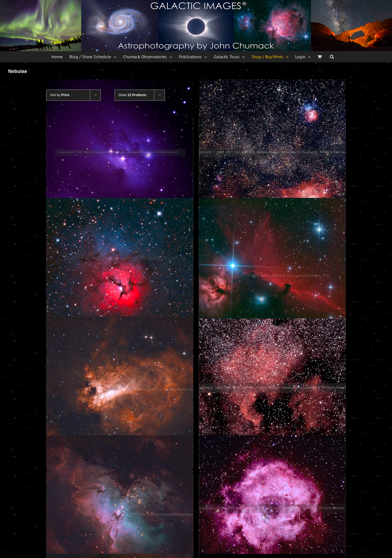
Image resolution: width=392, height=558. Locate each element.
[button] (332, 57)
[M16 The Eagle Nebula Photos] (120, 508)
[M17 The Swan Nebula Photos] (120, 390)
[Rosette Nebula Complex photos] (272, 508)
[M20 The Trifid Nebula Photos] (120, 271)
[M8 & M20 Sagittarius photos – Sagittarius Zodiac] (272, 152)
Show (132, 95)
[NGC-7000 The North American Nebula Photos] (272, 388)
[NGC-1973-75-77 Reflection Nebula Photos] (120, 152)
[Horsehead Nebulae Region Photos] (272, 271)
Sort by (60, 95)
